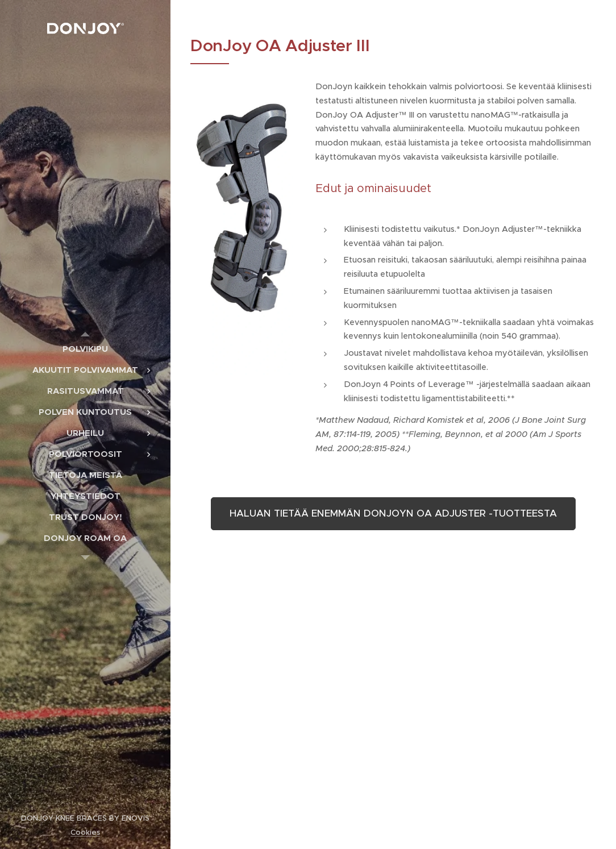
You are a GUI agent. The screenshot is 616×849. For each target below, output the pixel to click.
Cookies (85, 832)
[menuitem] (85, 349)
